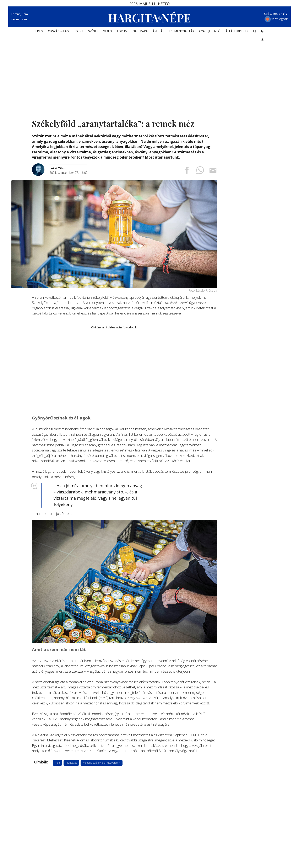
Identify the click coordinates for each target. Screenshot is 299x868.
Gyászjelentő (210, 33)
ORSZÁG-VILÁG (58, 33)
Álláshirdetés (237, 33)
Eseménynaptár (182, 33)
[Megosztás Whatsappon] (200, 172)
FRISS (39, 33)
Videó (108, 33)
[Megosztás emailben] (213, 172)
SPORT (78, 33)
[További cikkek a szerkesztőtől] (41, 166)
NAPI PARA (140, 33)
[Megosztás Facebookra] (187, 172)
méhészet (71, 763)
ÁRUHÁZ (158, 33)
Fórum (122, 33)
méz (57, 763)
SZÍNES (93, 33)
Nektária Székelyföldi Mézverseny (102, 763)
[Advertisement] (149, 77)
